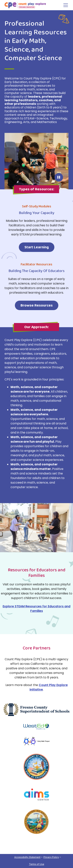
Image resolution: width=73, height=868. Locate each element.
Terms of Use (37, 864)
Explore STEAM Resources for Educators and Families (36, 609)
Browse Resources (37, 305)
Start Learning (37, 247)
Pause (59, 177)
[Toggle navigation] (65, 5)
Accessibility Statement (27, 857)
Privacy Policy (51, 857)
